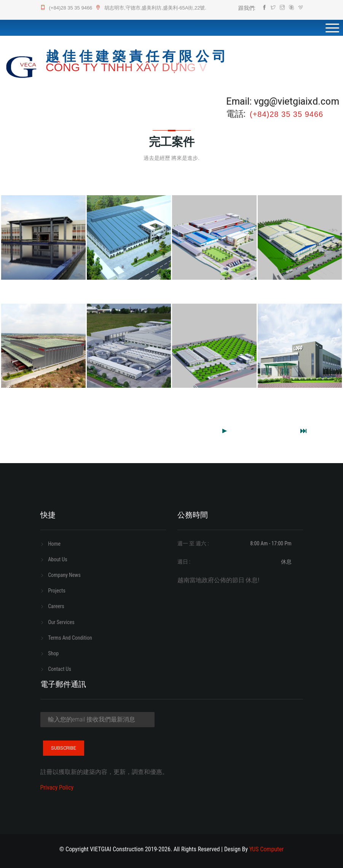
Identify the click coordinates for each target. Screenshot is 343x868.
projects (57, 591)
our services (61, 622)
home (54, 544)
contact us (60, 669)
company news (64, 575)
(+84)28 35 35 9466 (66, 8)
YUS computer (266, 849)
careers (56, 606)
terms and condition (70, 638)
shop (53, 653)
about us (57, 559)
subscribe (64, 748)
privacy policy (57, 788)
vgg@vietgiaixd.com (297, 102)
